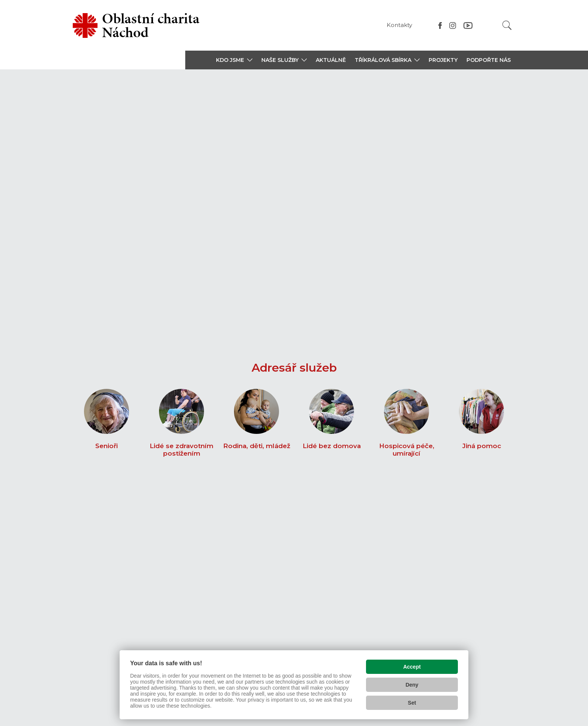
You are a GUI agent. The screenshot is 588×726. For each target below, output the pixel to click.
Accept (412, 666)
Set (412, 702)
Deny (412, 684)
